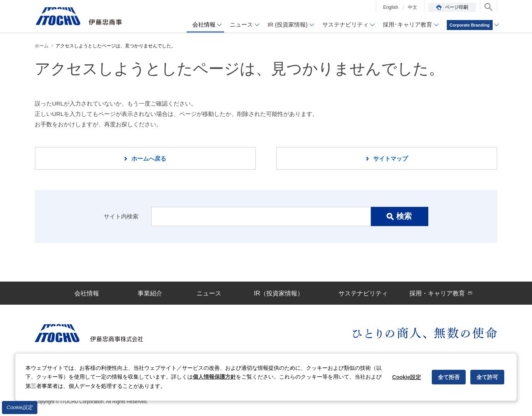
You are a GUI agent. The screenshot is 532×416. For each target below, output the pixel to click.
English (391, 7)
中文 (412, 7)
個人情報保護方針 (214, 377)
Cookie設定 (20, 407)
